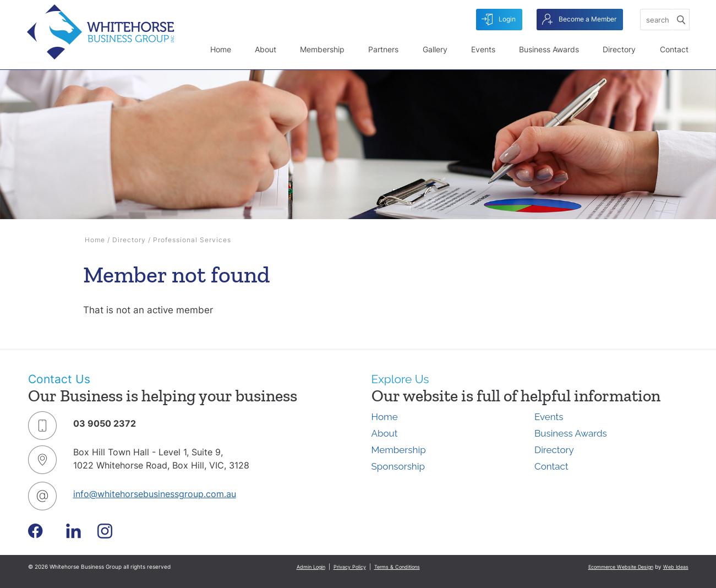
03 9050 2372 (105, 423)
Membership (322, 49)
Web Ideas (676, 567)
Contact (674, 49)
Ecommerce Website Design (621, 567)
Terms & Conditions (397, 567)
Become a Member (579, 20)
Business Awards (549, 49)
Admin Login (311, 567)
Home (221, 49)
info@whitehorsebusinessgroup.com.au (155, 494)
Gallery (435, 49)
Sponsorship (398, 466)
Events (483, 49)
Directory (619, 49)
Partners (383, 49)
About (266, 49)
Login (499, 20)
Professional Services (192, 240)
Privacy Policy (350, 567)
